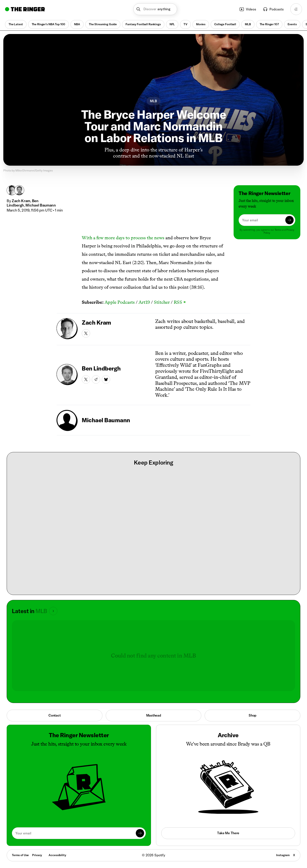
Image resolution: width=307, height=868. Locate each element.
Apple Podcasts (120, 302)
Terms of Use (20, 855)
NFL (172, 24)
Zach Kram (21, 201)
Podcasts (273, 9)
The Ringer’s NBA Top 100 (49, 24)
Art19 (144, 302)
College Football (225, 24)
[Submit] (289, 220)
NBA (77, 24)
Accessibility (57, 855)
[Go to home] (25, 9)
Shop (252, 715)
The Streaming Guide (103, 24)
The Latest (16, 24)
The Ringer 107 (269, 24)
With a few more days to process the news (123, 238)
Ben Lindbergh (23, 203)
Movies (201, 24)
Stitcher (162, 302)
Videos (248, 9)
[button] (155, 9)
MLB (248, 24)
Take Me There (228, 833)
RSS (180, 302)
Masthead (154, 715)
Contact (54, 715)
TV (185, 24)
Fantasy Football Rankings (143, 24)
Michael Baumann (41, 205)
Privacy (37, 855)
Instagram (283, 855)
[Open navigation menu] (296, 9)
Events (292, 24)
